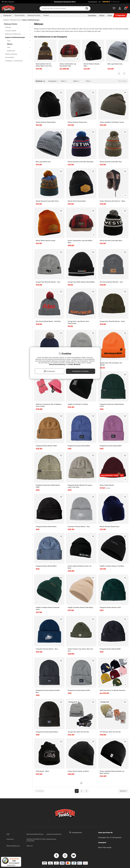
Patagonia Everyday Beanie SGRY (79, 690)
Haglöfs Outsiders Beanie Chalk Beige (80, 607)
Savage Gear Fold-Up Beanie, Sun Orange (111, 364)
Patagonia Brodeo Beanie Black (46, 526)
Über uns (30, 846)
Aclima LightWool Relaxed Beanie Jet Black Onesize (112, 772)
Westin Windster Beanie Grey (77, 122)
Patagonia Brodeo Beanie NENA (110, 649)
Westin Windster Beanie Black (92, 65)
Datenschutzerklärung (54, 834)
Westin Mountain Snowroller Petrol (47, 201)
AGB (8, 834)
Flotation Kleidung (17, 54)
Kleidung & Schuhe (34, 15)
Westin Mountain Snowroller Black (111, 240)
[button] (113, 2)
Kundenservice (77, 833)
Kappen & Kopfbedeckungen (31, 20)
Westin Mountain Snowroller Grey (111, 162)
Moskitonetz (11, 51)
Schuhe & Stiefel (17, 31)
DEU (9, 2)
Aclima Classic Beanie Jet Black (78, 771)
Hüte (18, 47)
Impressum (10, 839)
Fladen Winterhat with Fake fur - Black (112, 201)
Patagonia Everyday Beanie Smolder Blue (48, 691)
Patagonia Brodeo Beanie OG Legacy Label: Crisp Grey (80, 486)
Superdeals (120, 15)
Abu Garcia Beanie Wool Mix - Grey (111, 282)
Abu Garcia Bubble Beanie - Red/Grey (48, 321)
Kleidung (17, 27)
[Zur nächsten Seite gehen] (123, 791)
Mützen (10, 44)
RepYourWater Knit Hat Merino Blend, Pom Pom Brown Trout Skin (44, 65)
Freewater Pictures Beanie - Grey (79, 526)
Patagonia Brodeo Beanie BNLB (46, 566)
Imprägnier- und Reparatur (14, 61)
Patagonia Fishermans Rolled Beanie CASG (112, 405)
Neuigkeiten (92, 15)
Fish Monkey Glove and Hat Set (110, 732)
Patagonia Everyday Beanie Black (47, 732)
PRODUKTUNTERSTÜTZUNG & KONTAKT (36, 840)
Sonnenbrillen (17, 57)
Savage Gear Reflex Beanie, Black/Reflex (81, 282)
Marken (102, 15)
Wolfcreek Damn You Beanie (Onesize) (112, 690)
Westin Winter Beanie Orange (46, 240)
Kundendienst (93, 2)
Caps (18, 41)
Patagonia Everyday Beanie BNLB (79, 446)
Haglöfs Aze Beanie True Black (78, 404)
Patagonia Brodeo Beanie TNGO (46, 446)
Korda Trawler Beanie (107, 485)
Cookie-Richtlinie (74, 364)
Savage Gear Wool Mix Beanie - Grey (48, 282)
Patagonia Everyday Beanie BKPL (111, 446)
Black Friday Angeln (105, 847)
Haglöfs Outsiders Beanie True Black (112, 566)
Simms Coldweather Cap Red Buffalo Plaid (68, 65)
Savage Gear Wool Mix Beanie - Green (112, 321)
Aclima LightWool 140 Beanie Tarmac (112, 122)
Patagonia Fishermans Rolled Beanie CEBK (48, 486)
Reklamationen (51, 839)
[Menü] (20, 858)
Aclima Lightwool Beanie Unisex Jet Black (79, 567)
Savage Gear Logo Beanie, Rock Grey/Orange (78, 322)
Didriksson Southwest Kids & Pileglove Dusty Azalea (49, 405)
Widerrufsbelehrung (13, 846)
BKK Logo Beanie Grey (115, 64)
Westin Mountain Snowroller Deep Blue (81, 162)
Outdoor (46, 15)
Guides (110, 15)
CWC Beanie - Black (42, 771)
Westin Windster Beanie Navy (110, 526)
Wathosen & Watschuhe (17, 34)
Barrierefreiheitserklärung (35, 834)
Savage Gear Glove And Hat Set (78, 732)
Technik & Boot (19, 15)
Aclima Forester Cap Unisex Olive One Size (80, 650)
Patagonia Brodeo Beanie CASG (110, 607)
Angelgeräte (7, 15)
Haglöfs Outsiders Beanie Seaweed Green (48, 608)
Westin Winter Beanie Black (77, 201)
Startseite (6, 20)
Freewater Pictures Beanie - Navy (47, 649)
